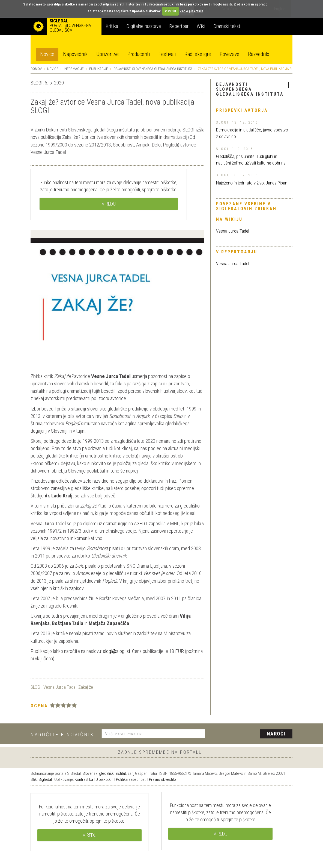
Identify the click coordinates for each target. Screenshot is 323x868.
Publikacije (99, 69)
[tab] (254, 90)
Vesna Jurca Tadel (233, 231)
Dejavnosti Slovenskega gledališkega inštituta (153, 69)
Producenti (139, 54)
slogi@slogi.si (116, 651)
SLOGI (37, 83)
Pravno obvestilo (162, 779)
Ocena (39, 706)
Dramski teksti (227, 26)
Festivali (167, 54)
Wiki (201, 26)
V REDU (170, 11)
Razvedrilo (259, 54)
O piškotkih (104, 779)
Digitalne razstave (144, 26)
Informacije (74, 69)
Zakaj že (86, 687)
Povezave (229, 54)
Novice (47, 54)
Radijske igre (198, 54)
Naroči (276, 734)
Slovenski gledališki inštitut (104, 773)
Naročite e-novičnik (62, 734)
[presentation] (252, 734)
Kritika (112, 26)
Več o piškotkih (191, 11)
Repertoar (179, 26)
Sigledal (45, 779)
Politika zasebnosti (131, 779)
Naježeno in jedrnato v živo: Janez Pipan (252, 183)
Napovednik (75, 54)
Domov (36, 69)
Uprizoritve (107, 54)
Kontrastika (84, 779)
